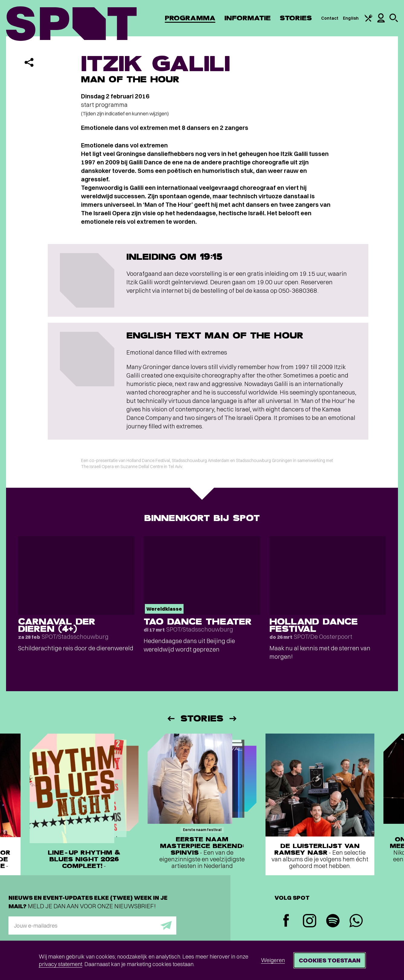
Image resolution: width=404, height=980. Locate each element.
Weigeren (273, 960)
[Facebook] (286, 921)
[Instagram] (310, 921)
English (351, 18)
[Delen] (29, 62)
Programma (190, 18)
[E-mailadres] (92, 926)
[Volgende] (233, 719)
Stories (296, 18)
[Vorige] (171, 719)
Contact (330, 18)
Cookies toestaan (330, 960)
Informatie (248, 18)
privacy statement (60, 964)
